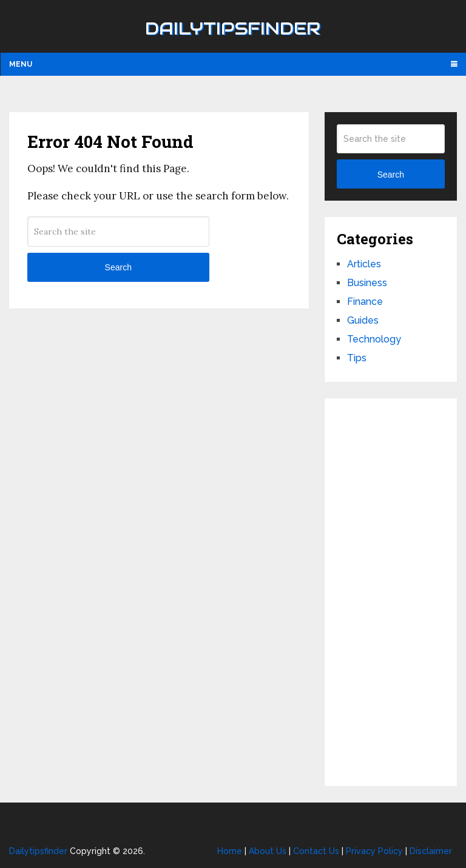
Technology (374, 339)
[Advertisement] (390, 592)
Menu (21, 64)
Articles (364, 264)
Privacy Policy (374, 851)
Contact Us (316, 851)
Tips (357, 358)
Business (367, 283)
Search (118, 267)
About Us (268, 851)
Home (230, 851)
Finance (365, 302)
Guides (363, 320)
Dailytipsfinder (233, 28)
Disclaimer (431, 851)
